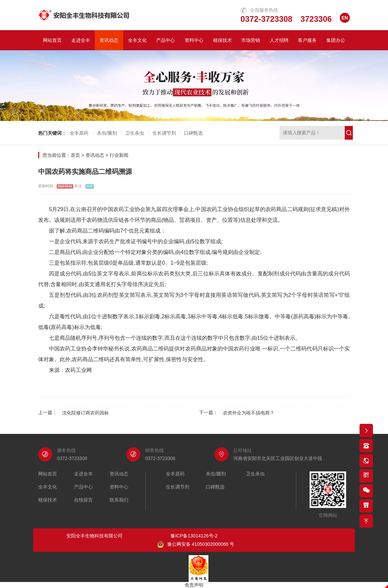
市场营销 (251, 40)
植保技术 (222, 40)
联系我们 (119, 500)
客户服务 (307, 40)
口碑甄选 (193, 133)
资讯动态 (109, 40)
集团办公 (336, 40)
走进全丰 (81, 40)
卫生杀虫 (135, 133)
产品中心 (166, 40)
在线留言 (83, 500)
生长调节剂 (164, 133)
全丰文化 (137, 40)
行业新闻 (119, 155)
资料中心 (194, 40)
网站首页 (52, 40)
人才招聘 (279, 40)
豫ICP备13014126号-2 (194, 536)
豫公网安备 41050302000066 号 (196, 544)
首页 (75, 155)
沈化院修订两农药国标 (85, 413)
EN (345, 18)
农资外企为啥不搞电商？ (249, 413)
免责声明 (194, 585)
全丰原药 (79, 133)
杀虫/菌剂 (107, 133)
